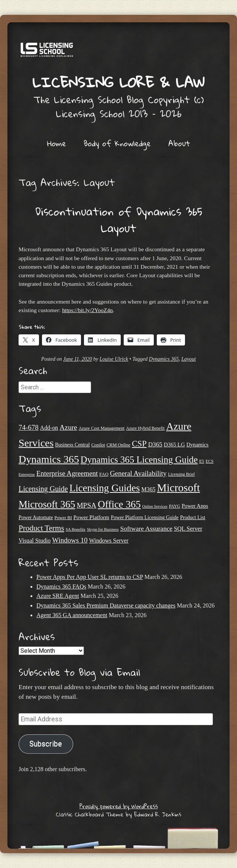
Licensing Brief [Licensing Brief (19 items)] (181, 474)
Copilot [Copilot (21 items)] (98, 445)
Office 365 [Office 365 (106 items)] (119, 504)
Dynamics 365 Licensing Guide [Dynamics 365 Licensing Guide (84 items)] (139, 460)
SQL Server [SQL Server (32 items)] (188, 529)
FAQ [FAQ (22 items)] (104, 474)
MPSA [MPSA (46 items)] (86, 505)
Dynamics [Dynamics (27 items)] (198, 445)
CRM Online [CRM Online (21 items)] (118, 445)
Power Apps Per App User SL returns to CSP (90, 577)
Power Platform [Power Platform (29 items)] (92, 517)
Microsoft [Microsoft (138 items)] (179, 488)
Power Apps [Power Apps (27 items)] (195, 506)
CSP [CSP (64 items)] (139, 444)
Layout (189, 359)
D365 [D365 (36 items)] (155, 444)
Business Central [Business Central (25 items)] (72, 445)
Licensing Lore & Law (118, 82)
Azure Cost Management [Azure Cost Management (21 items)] (102, 428)
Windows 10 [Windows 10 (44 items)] (70, 540)
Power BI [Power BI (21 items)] (63, 518)
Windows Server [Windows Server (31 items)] (109, 541)
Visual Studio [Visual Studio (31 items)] (35, 541)
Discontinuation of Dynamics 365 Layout (119, 220)
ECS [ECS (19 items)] (210, 461)
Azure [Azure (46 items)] (68, 427)
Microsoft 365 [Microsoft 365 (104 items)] (47, 504)
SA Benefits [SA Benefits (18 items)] (76, 529)
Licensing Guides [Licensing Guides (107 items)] (105, 488)
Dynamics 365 (164, 359)
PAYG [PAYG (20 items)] (175, 506)
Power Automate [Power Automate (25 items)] (36, 517)
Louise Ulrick (114, 359)
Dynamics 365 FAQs (61, 587)
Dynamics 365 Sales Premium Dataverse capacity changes (106, 605)
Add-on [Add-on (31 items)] (49, 428)
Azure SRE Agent (58, 596)
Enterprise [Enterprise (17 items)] (27, 474)
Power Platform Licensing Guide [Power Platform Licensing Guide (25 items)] (145, 517)
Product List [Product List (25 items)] (193, 517)
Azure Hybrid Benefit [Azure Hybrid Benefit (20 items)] (145, 428)
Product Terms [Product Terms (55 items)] (41, 528)
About (179, 143)
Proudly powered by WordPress (119, 806)
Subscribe (46, 744)
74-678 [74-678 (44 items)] (29, 427)
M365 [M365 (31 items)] (148, 489)
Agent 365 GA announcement (72, 615)
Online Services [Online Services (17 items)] (155, 506)
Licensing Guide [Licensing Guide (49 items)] (43, 489)
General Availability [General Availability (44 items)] (138, 473)
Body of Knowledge (117, 143)
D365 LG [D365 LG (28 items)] (174, 445)
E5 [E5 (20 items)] (202, 461)
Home (57, 143)
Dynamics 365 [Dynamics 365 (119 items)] (49, 459)
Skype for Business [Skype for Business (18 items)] (103, 529)
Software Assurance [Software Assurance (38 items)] (146, 528)
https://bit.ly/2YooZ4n (87, 310)
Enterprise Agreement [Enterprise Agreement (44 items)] (67, 473)
